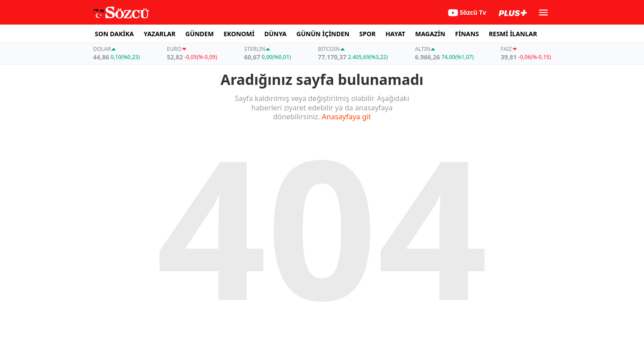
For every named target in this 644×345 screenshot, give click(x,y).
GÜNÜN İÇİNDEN (323, 34)
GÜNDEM (200, 34)
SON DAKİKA (114, 34)
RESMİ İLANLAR (513, 34)
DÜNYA (275, 34)
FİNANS (467, 34)
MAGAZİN (430, 34)
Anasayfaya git (346, 117)
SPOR (367, 34)
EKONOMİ (239, 34)
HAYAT (395, 34)
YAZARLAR (159, 34)
